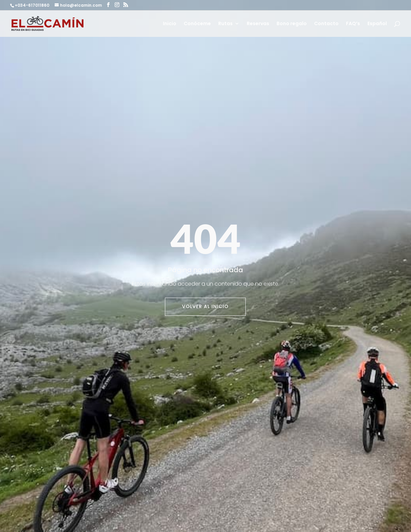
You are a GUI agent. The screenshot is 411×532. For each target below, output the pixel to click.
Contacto (326, 24)
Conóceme (197, 24)
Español (377, 24)
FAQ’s (353, 24)
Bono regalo (292, 24)
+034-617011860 (33, 5)
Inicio (170, 24)
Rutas (225, 24)
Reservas (258, 24)
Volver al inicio (205, 306)
